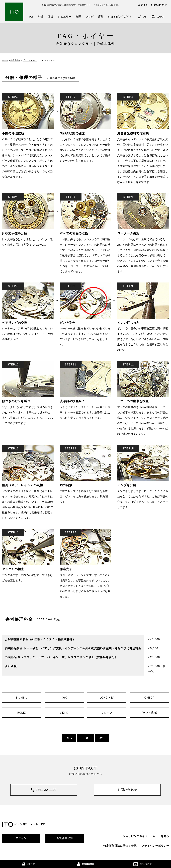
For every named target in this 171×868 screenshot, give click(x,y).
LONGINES (107, 698)
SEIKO (64, 713)
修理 (78, 17)
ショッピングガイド (120, 17)
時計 (41, 17)
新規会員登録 (65, 839)
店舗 (101, 17)
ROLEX (22, 713)
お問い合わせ (159, 5)
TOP (31, 17)
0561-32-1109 (46, 790)
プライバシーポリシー (155, 846)
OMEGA (149, 698)
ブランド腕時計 (149, 713)
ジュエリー (64, 17)
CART (145, 17)
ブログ (90, 17)
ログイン (143, 5)
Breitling (22, 698)
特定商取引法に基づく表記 (120, 846)
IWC (64, 698)
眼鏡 (51, 17)
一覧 (85, 738)
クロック (107, 713)
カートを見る (161, 837)
